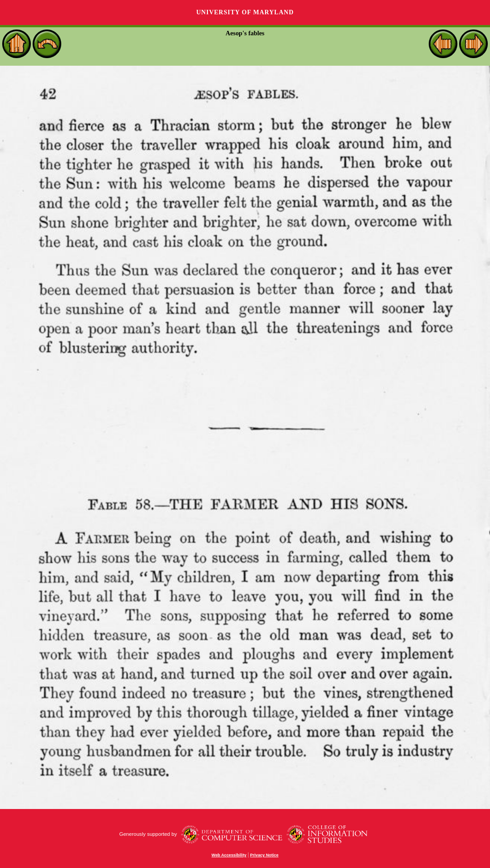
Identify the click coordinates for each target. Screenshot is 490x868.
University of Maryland (245, 12)
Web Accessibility (229, 855)
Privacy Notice (264, 855)
